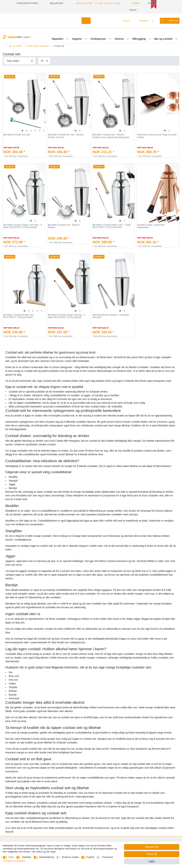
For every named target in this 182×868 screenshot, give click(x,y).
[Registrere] (142, 21)
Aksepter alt (152, 847)
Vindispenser (99, 39)
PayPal (91, 857)
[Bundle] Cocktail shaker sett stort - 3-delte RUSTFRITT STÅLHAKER (23, 226)
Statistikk (26, 857)
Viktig (11, 857)
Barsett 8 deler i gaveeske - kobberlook (152, 226)
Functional (108, 857)
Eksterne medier (70, 857)
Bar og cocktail (164, 39)
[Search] (86, 21)
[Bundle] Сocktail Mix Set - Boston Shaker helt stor (66, 136)
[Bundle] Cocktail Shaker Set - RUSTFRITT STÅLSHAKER (19, 316)
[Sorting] (20, 61)
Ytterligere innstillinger (14, 861)
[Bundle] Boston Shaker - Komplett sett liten (111, 316)
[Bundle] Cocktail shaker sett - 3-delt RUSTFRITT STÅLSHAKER (112, 226)
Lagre (152, 861)
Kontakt (134, 3)
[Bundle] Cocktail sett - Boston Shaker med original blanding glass (111, 136)
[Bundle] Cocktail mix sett (17, 135)
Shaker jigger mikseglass (38, 46)
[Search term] (44, 21)
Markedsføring (47, 857)
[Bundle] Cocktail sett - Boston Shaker (64, 226)
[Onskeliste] (155, 21)
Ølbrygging (139, 39)
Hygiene (77, 39)
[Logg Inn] (125, 21)
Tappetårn (58, 39)
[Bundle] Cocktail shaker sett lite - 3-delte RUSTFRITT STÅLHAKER (67, 316)
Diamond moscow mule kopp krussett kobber (157, 136)
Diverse (120, 39)
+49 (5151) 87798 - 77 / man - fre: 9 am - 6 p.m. (98, 3)
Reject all (152, 854)
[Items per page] (44, 61)
